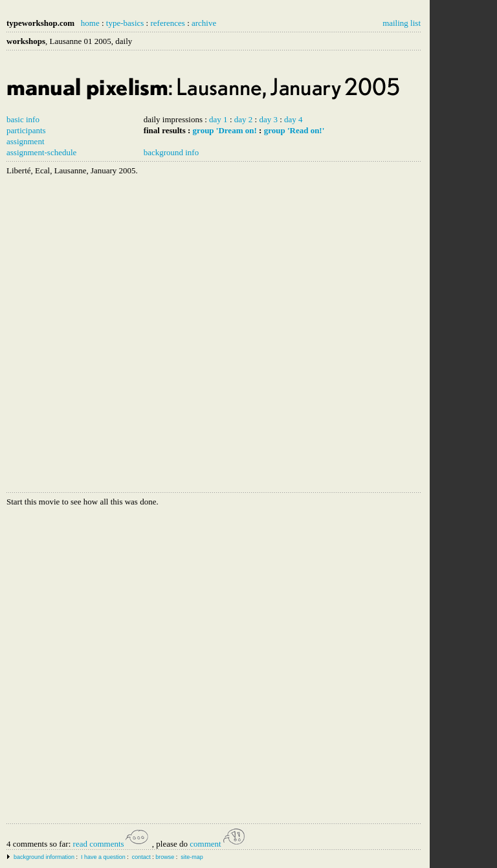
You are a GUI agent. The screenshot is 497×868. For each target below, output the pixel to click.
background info (171, 152)
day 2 (244, 119)
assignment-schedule (41, 152)
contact (141, 857)
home (90, 23)
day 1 (218, 119)
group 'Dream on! (225, 130)
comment (218, 844)
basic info (23, 119)
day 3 (268, 119)
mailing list (402, 23)
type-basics (125, 23)
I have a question (103, 857)
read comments (112, 844)
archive (204, 23)
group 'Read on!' (294, 130)
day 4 (293, 119)
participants (26, 130)
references (167, 23)
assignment (26, 141)
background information (44, 857)
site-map (192, 857)
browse (165, 857)
